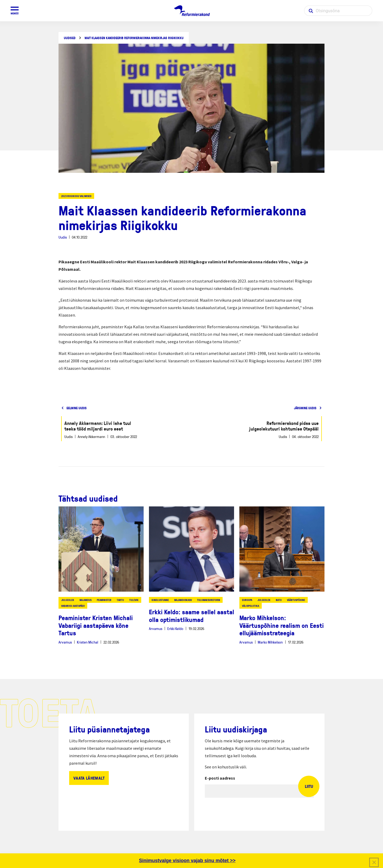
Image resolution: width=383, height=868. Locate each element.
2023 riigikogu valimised (76, 196)
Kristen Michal (88, 642)
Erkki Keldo (175, 629)
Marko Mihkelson (270, 642)
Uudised (70, 38)
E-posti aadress (220, 778)
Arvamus (65, 642)
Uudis (63, 237)
